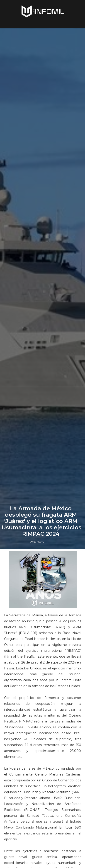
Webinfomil (38, 542)
